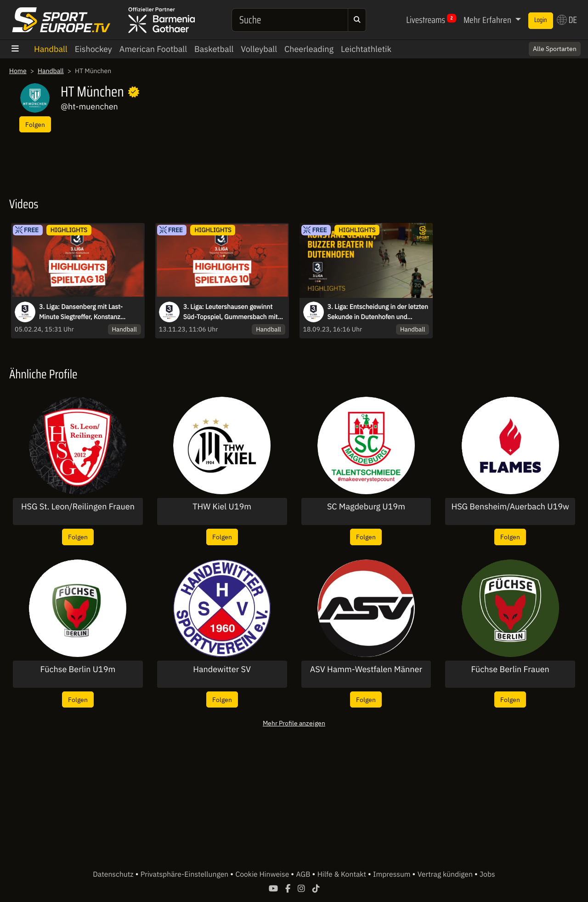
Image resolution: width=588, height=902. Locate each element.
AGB (304, 874)
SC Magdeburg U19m (366, 507)
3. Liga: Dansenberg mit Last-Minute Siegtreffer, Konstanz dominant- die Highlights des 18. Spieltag (86, 312)
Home (18, 71)
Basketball (214, 49)
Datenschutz (114, 874)
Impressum (393, 874)
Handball (51, 49)
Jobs (487, 874)
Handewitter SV (222, 669)
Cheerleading (309, 49)
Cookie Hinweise (263, 874)
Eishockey (93, 49)
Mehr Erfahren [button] (488, 20)
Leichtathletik (366, 49)
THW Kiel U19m (222, 507)
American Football (153, 49)
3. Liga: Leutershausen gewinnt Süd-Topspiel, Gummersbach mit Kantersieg (231, 312)
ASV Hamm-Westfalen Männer (366, 669)
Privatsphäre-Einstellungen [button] (185, 874)
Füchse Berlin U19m (78, 669)
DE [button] (567, 20)
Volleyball (259, 49)
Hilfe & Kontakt (343, 874)
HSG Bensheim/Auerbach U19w (510, 507)
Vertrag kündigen (446, 874)
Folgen (35, 124)
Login (541, 20)
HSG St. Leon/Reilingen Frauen (78, 507)
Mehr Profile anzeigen (294, 723)
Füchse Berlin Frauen (510, 669)
